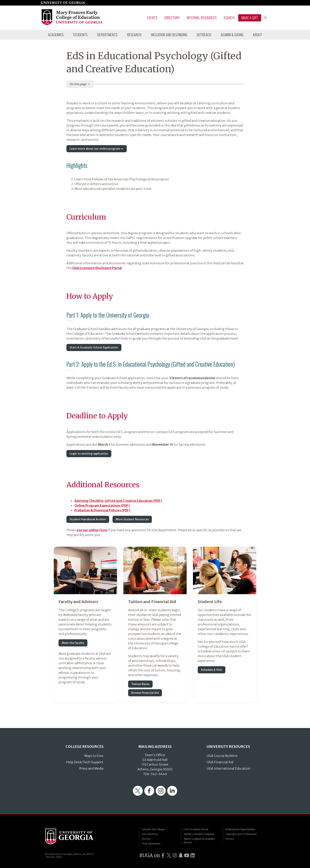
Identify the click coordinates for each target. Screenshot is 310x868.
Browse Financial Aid (145, 693)
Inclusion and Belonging (169, 35)
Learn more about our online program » (97, 149)
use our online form (92, 530)
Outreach (204, 35)
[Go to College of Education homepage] (72, 24)
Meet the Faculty (73, 643)
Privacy (230, 839)
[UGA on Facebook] (163, 855)
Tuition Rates (140, 684)
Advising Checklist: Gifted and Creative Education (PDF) (118, 501)
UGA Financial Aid (220, 762)
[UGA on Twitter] (169, 855)
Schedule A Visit (212, 670)
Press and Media (91, 768)
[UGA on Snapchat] (181, 855)
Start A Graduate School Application (94, 347)
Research (134, 35)
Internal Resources (202, 18)
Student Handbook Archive (88, 519)
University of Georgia (75, 837)
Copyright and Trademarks (241, 834)
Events (152, 18)
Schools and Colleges (153, 829)
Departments (107, 35)
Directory (172, 18)
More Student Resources (132, 519)
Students (80, 35)
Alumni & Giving (232, 35)
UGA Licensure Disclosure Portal (97, 268)
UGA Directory (150, 834)
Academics (56, 35)
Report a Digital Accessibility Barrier (199, 841)
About (257, 35)
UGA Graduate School (196, 829)
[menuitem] (56, 35)
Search (229, 18)
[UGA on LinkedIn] (193, 855)
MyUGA (146, 839)
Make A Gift (250, 18)
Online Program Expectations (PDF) (102, 505)
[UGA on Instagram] (175, 855)
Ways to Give (94, 756)
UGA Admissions (151, 844)
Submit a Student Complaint (199, 834)
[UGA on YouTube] (187, 855)
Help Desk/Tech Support (85, 762)
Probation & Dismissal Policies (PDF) (102, 510)
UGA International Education (229, 768)
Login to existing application (89, 454)
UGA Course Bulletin (222, 756)
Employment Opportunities (240, 829)
